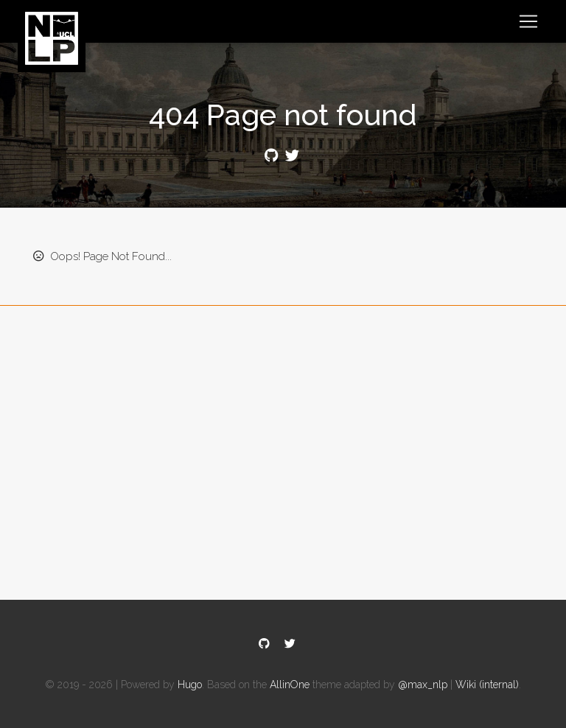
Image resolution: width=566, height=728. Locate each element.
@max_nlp (423, 685)
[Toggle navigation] (528, 21)
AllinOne (290, 685)
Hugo (190, 685)
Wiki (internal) (487, 685)
